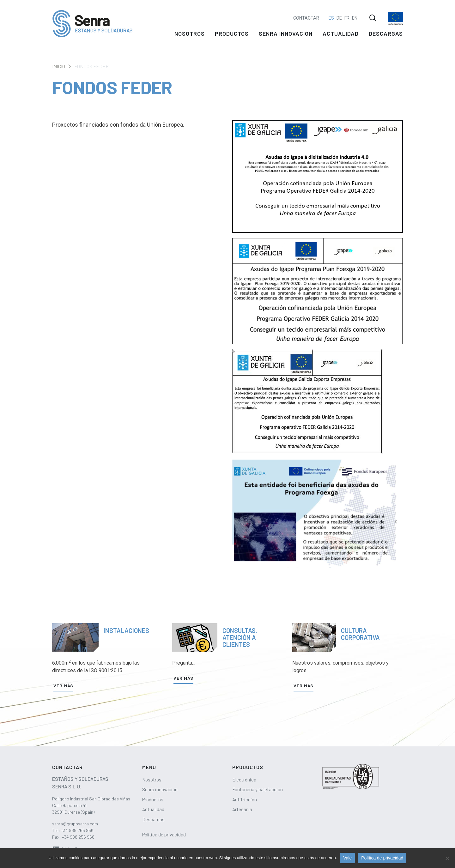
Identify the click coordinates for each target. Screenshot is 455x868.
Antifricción (245, 799)
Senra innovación (286, 35)
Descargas (386, 35)
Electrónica (244, 780)
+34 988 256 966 (77, 830)
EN (355, 15)
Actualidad (341, 35)
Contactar (306, 15)
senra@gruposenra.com (75, 824)
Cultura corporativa (360, 634)
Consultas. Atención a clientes (240, 637)
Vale (347, 858)
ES (331, 15)
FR (347, 15)
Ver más (63, 686)
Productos (232, 35)
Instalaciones (126, 630)
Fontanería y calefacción (258, 789)
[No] (447, 858)
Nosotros (190, 35)
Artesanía (242, 809)
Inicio (59, 66)
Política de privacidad (164, 835)
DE (339, 15)
